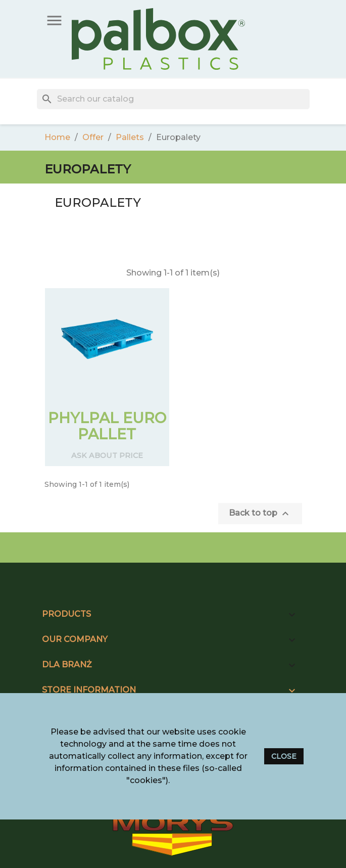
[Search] (173, 99)
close (284, 756)
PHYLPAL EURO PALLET (107, 426)
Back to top (260, 514)
